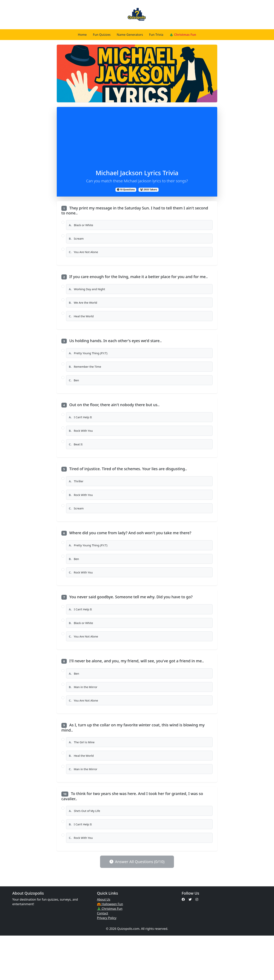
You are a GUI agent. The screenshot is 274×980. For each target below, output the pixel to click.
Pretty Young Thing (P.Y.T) (90, 363)
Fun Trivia (156, 35)
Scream (77, 241)
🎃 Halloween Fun (110, 948)
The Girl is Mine (83, 778)
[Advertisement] (137, 140)
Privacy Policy (107, 962)
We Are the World (85, 309)
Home (82, 35)
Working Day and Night (89, 294)
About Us (104, 944)
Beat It (77, 461)
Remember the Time (87, 378)
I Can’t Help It (82, 431)
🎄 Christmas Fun (183, 35)
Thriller (77, 500)
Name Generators (130, 35)
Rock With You (82, 446)
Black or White (83, 226)
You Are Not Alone (85, 256)
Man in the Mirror (85, 720)
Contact (103, 958)
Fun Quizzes (102, 35)
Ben (75, 393)
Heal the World (83, 324)
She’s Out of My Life (86, 852)
